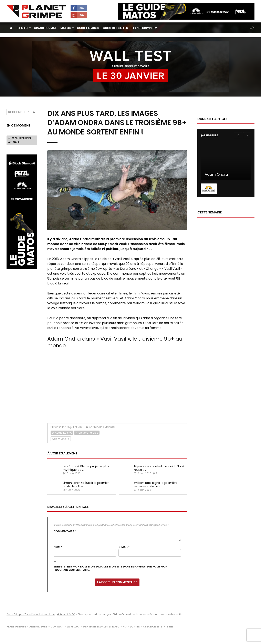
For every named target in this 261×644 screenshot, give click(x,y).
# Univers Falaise (87, 433)
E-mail (124, 547)
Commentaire (65, 531)
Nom (58, 547)
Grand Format (45, 28)
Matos (66, 28)
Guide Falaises (88, 28)
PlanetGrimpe (16, 627)
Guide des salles (115, 28)
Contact (57, 627)
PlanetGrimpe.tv (144, 28)
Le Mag (23, 28)
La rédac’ (73, 627)
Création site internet (159, 627)
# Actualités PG (62, 433)
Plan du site (131, 627)
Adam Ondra (61, 439)
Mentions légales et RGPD (101, 627)
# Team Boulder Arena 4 (20, 140)
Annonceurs (38, 627)
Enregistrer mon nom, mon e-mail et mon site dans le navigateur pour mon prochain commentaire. (111, 568)
